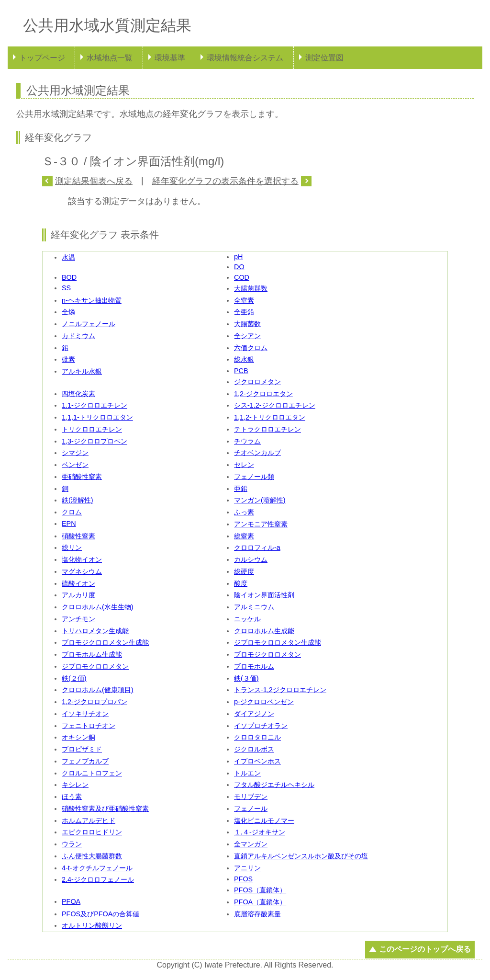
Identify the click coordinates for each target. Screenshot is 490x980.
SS (66, 288)
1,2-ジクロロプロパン (95, 702)
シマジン (75, 453)
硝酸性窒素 (78, 536)
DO (239, 267)
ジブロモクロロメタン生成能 (278, 642)
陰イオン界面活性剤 (264, 595)
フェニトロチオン (89, 726)
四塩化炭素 (78, 394)
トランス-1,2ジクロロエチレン (280, 690)
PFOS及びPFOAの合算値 (100, 914)
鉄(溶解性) (78, 500)
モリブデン (251, 797)
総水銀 (244, 359)
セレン (244, 465)
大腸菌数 (247, 324)
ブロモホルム (254, 666)
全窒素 (244, 300)
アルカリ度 (78, 595)
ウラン (72, 844)
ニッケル (247, 619)
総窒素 (244, 536)
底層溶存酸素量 (257, 914)
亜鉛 (241, 489)
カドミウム (78, 336)
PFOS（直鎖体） (260, 890)
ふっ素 (244, 512)
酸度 (241, 583)
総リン (72, 547)
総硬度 (244, 571)
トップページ (42, 58)
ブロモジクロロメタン (267, 654)
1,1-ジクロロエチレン (95, 405)
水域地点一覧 (110, 58)
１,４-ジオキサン (260, 832)
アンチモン (78, 619)
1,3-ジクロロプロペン (95, 441)
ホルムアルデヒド (89, 820)
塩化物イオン (82, 559)
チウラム (247, 441)
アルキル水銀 (82, 371)
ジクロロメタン (257, 382)
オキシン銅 (78, 737)
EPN (69, 524)
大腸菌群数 (251, 288)
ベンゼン (75, 465)
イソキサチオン (85, 714)
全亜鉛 (244, 312)
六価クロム (251, 348)
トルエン (247, 773)
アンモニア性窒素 (261, 524)
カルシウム (251, 559)
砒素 (68, 359)
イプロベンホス (257, 761)
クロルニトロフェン (92, 773)
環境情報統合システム (245, 58)
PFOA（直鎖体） (260, 902)
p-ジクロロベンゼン (264, 702)
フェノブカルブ (85, 761)
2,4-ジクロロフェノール (98, 879)
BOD (69, 277)
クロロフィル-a (257, 547)
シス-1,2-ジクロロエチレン (275, 405)
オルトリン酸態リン (92, 925)
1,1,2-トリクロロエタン (270, 417)
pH (238, 257)
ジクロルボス (254, 749)
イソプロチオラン (261, 726)
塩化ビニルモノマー (264, 820)
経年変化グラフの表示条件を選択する (225, 181)
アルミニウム (254, 607)
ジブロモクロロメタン (95, 666)
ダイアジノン (254, 714)
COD (242, 277)
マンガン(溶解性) (260, 500)
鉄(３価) (246, 678)
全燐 (68, 312)
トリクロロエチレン (92, 429)
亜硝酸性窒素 (82, 477)
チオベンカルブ (257, 453)
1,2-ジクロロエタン (263, 394)
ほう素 (72, 797)
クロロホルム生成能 (264, 631)
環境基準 (170, 58)
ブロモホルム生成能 (92, 654)
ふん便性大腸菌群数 (92, 856)
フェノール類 (254, 477)
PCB (241, 371)
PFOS (243, 879)
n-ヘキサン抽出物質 (92, 300)
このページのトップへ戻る (425, 949)
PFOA (71, 901)
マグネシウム (82, 571)
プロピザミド (82, 749)
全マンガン (251, 844)
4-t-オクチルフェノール (97, 868)
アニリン (247, 868)
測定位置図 (324, 58)
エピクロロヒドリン (92, 832)
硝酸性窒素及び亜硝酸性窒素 (105, 809)
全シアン (247, 336)
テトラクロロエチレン (267, 429)
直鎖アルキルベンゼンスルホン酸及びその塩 (301, 856)
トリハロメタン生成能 (95, 631)
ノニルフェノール (89, 324)
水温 (68, 257)
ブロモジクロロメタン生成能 (105, 642)
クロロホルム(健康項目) (98, 690)
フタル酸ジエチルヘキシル (274, 785)
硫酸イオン (78, 583)
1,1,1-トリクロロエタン (97, 417)
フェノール (251, 809)
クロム (72, 512)
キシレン (75, 785)
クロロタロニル (257, 737)
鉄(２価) (74, 678)
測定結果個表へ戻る (94, 181)
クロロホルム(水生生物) (98, 607)
